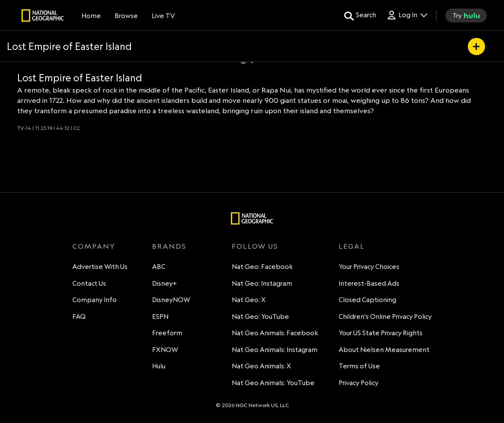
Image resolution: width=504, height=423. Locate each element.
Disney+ (165, 283)
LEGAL (352, 246)
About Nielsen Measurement (384, 350)
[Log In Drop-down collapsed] (407, 15)
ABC (159, 267)
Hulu (159, 366)
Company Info (95, 300)
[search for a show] (360, 15)
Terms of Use (359, 366)
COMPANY (94, 246)
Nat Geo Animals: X (261, 366)
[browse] (126, 15)
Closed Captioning (367, 300)
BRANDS (169, 246)
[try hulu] (466, 15)
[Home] (91, 15)
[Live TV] (163, 15)
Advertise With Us (100, 267)
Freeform (167, 333)
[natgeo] (43, 17)
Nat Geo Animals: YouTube (273, 383)
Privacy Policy (358, 383)
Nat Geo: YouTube (260, 316)
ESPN (160, 316)
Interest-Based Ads (369, 283)
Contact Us (89, 283)
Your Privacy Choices (369, 267)
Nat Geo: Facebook (262, 267)
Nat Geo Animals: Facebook (275, 333)
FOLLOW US (255, 246)
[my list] (476, 46)
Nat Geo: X (249, 300)
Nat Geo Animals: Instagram (275, 350)
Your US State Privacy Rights (381, 333)
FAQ (79, 316)
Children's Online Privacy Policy (385, 316)
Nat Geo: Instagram (262, 283)
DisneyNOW (171, 300)
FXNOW (165, 350)
